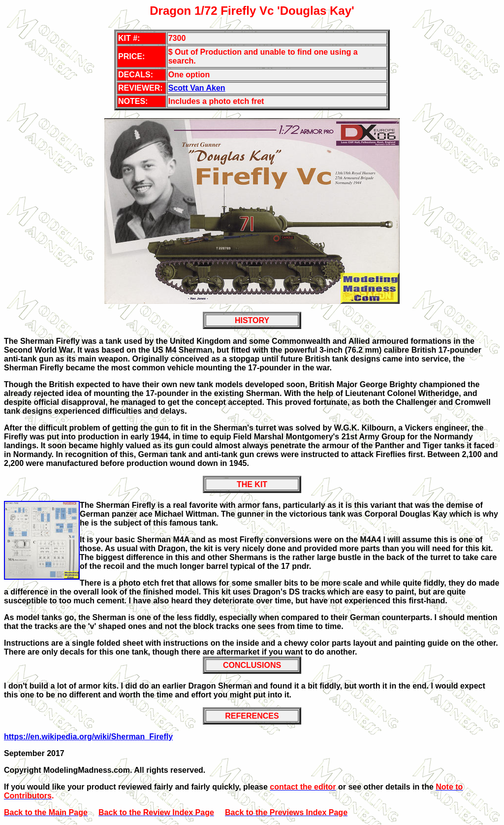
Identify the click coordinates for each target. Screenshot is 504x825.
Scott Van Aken (197, 88)
